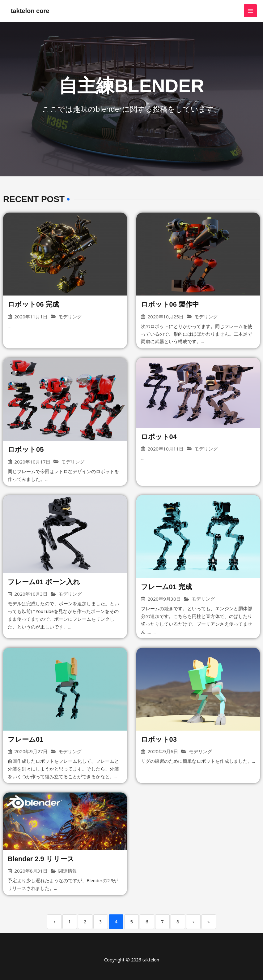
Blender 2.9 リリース (41, 859)
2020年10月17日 (32, 462)
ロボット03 (159, 739)
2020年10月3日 (31, 594)
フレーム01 (25, 739)
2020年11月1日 (31, 317)
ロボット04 (159, 437)
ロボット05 (26, 450)
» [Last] (209, 922)
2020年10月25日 (165, 317)
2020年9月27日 (31, 752)
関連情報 (68, 871)
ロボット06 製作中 (170, 304)
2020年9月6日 (163, 752)
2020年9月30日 (164, 599)
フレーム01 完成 (167, 587)
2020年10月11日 (165, 449)
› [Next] (193, 922)
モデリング (70, 317)
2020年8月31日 (31, 871)
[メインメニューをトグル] (250, 11)
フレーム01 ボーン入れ (44, 582)
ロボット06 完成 (34, 304)
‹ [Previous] (54, 922)
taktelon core (30, 11)
